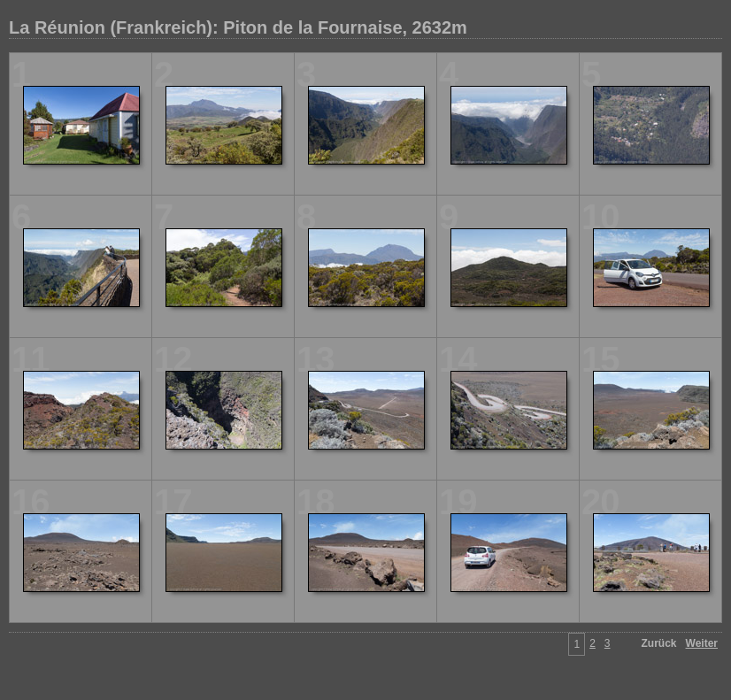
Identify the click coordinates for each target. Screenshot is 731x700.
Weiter (702, 643)
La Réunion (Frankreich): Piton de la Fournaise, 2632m (238, 27)
